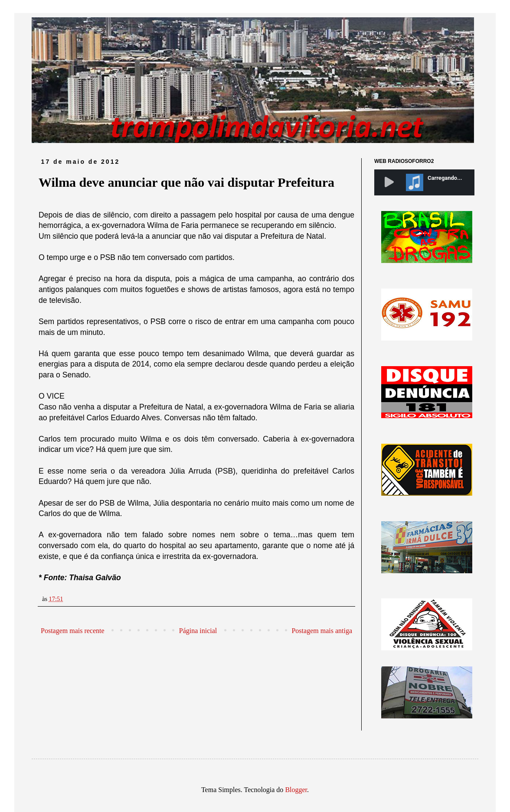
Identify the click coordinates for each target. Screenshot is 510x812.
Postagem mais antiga (322, 631)
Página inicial (198, 631)
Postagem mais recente (73, 631)
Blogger (296, 790)
